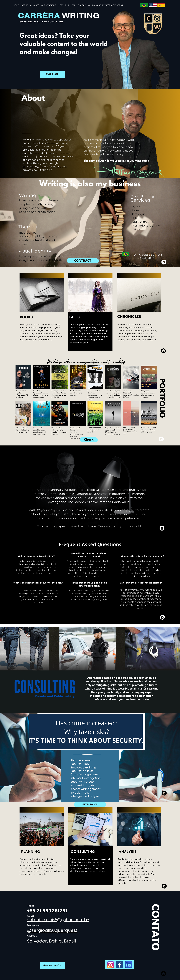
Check (89, 439)
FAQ (74, 5)
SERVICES (35, 5)
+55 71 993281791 (47, 911)
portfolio (64, 5)
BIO (93, 5)
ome (17, 5)
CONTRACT (83, 260)
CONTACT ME (117, 5)
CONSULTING (84, 5)
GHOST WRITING (49, 5)
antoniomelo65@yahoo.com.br (58, 920)
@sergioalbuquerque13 (52, 931)
